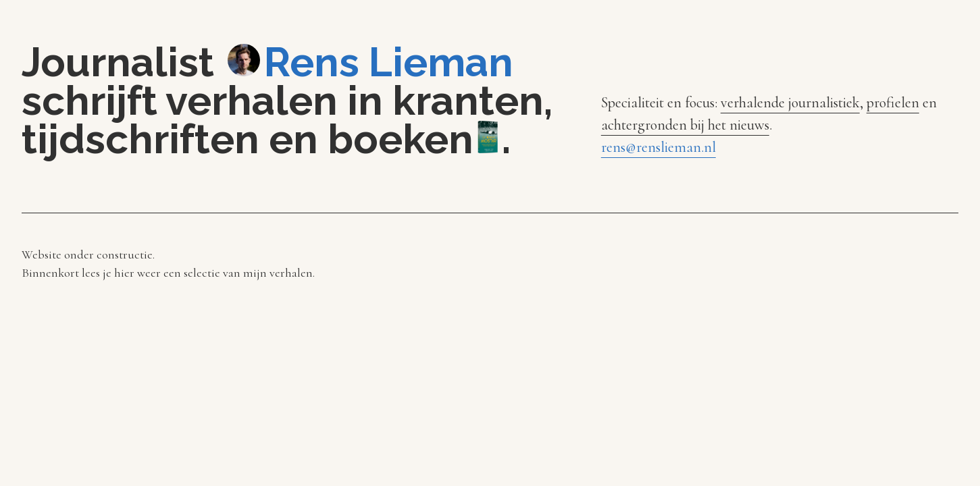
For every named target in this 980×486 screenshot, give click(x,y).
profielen (893, 103)
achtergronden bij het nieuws (685, 125)
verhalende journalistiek (790, 103)
